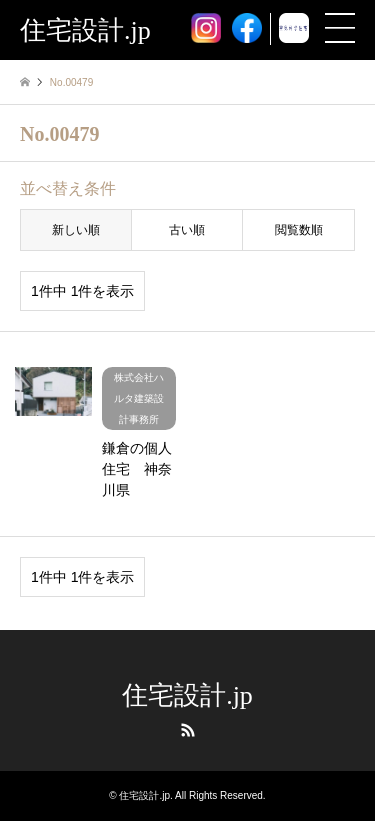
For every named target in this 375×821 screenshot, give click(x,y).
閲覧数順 (299, 230)
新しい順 (76, 230)
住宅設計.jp (187, 695)
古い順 (187, 230)
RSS (188, 730)
